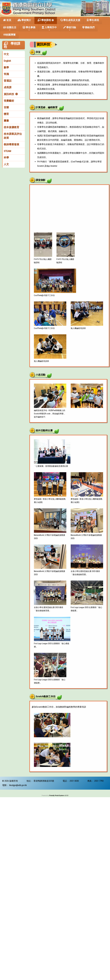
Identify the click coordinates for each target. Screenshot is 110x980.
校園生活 (10, 29)
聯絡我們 (89, 27)
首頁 (7, 20)
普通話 (8, 81)
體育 (6, 114)
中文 (6, 54)
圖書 (6, 121)
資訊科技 (9, 94)
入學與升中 (49, 29)
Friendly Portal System (57, 796)
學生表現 (93, 21)
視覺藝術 (9, 101)
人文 (6, 164)
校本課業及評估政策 (13, 136)
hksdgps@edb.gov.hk (18, 785)
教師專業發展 (11, 144)
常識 (6, 74)
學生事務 (29, 29)
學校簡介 (24, 21)
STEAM (7, 151)
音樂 (6, 107)
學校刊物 (70, 29)
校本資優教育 (11, 127)
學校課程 (44, 21)
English (7, 61)
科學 (6, 158)
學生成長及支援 (70, 21)
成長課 (8, 87)
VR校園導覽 (9, 35)
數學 (6, 67)
